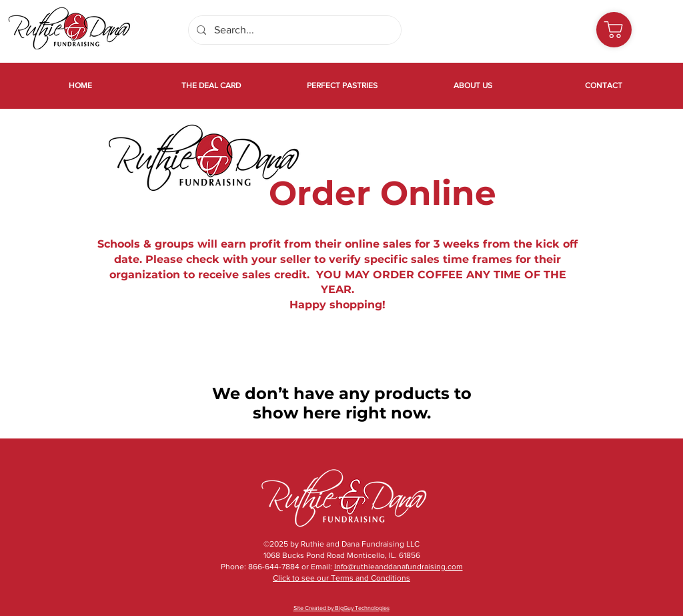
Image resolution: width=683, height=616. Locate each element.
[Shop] (614, 30)
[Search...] (293, 30)
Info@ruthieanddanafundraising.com (399, 567)
